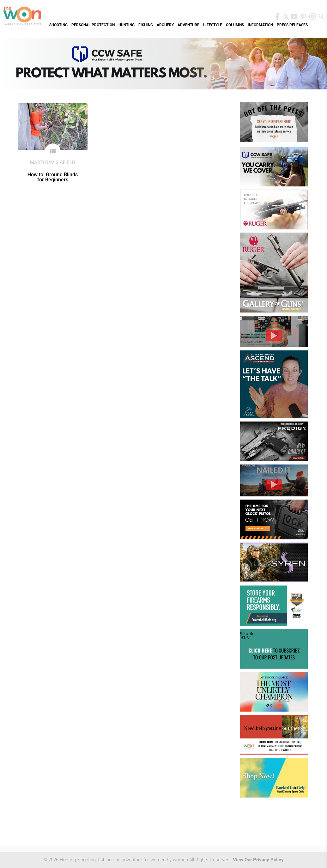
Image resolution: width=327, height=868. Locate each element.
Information (260, 25)
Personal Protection (93, 25)
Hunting (127, 25)
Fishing (146, 25)
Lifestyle (213, 25)
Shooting (58, 25)
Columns (235, 25)
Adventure (188, 25)
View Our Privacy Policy (258, 860)
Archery (165, 25)
